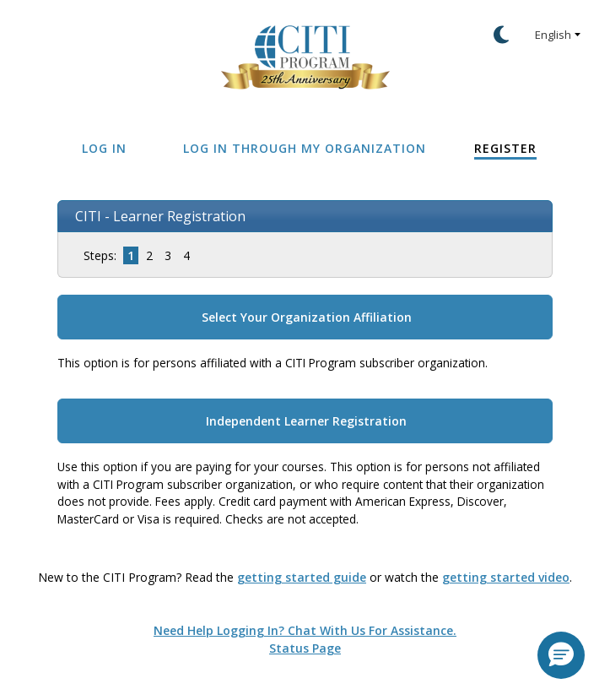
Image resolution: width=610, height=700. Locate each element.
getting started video (506, 577)
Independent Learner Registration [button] (306, 421)
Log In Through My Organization (305, 148)
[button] (561, 655)
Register (505, 148)
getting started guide (302, 577)
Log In (104, 148)
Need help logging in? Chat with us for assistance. (305, 630)
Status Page (305, 648)
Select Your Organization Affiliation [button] (307, 317)
